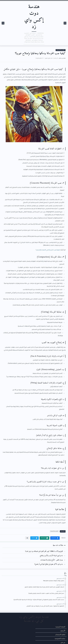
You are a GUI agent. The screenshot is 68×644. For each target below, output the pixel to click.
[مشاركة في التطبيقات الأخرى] (27, 538)
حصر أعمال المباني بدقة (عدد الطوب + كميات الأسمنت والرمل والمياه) (46, 593)
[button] (55, 538)
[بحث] (3, 23)
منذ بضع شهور (60, 578)
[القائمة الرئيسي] (65, 23)
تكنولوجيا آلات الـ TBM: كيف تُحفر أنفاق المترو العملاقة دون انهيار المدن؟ (44, 551)
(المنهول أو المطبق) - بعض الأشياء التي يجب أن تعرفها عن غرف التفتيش (45, 606)
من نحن (63, 642)
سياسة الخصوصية (60, 639)
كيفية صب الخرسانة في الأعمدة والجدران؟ (48, 250)
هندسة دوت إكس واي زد (34, 17)
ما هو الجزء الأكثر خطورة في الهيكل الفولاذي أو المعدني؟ (49, 564)
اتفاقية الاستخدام (60, 635)
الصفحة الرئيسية (60, 627)
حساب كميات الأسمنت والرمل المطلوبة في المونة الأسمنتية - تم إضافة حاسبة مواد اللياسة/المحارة (39, 600)
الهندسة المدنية (61, 50)
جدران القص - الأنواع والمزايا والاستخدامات (52, 560)
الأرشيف (63, 631)
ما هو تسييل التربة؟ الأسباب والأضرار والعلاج (51, 556)
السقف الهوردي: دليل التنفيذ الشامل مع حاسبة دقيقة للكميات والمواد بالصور (44, 587)
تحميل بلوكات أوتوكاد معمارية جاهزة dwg (54, 581)
